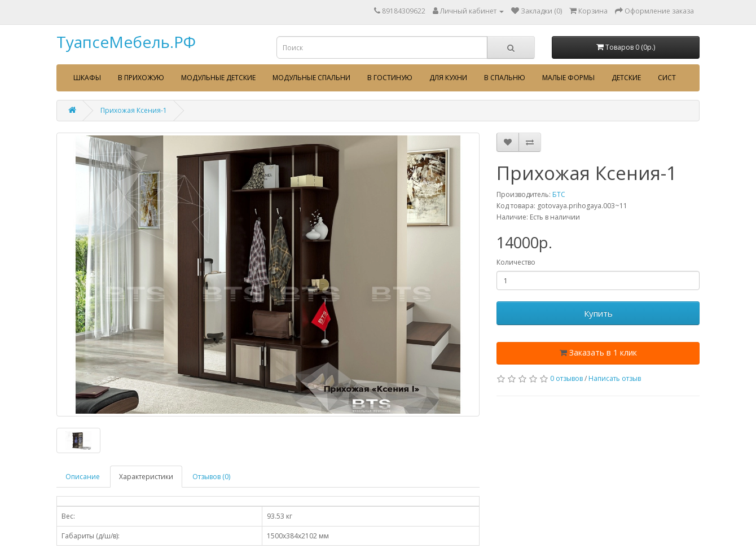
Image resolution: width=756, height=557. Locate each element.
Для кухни (448, 78)
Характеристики (146, 477)
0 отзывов (566, 378)
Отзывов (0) (211, 477)
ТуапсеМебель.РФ (126, 42)
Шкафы (87, 78)
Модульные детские (218, 78)
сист (667, 78)
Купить (598, 313)
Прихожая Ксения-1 (134, 110)
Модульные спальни (311, 78)
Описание (83, 477)
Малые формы (568, 78)
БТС (559, 194)
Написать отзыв (615, 378)
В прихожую (141, 78)
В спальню (505, 78)
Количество (516, 262)
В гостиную (390, 78)
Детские (626, 78)
